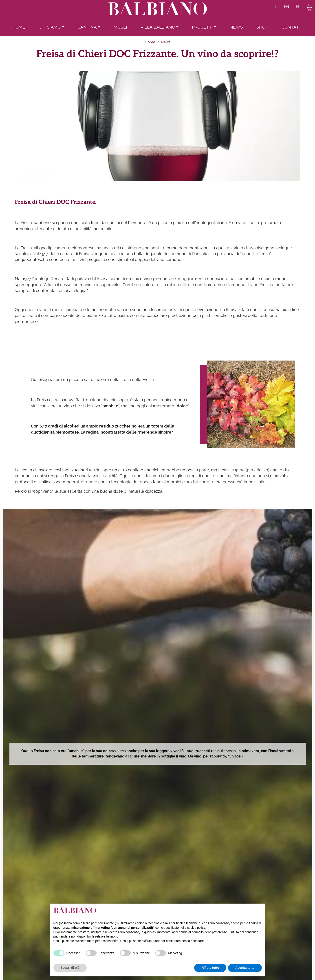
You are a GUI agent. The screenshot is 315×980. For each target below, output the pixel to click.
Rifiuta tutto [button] (210, 968)
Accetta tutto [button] (245, 968)
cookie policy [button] (196, 928)
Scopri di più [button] (70, 968)
